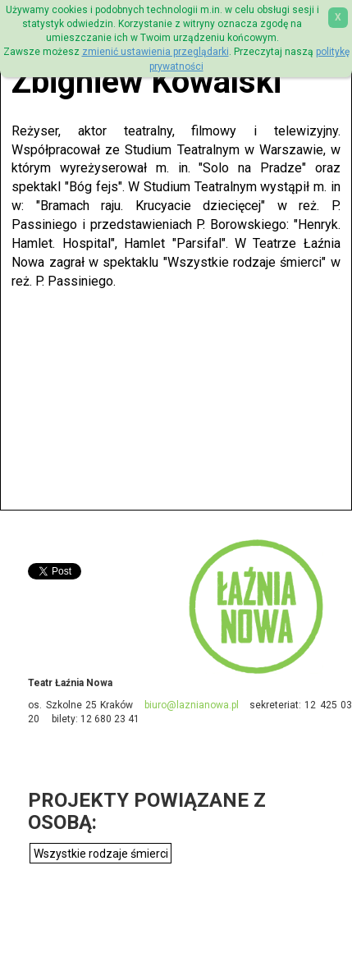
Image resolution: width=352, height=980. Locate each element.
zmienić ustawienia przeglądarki (155, 52)
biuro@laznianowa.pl (192, 705)
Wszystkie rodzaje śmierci (101, 854)
